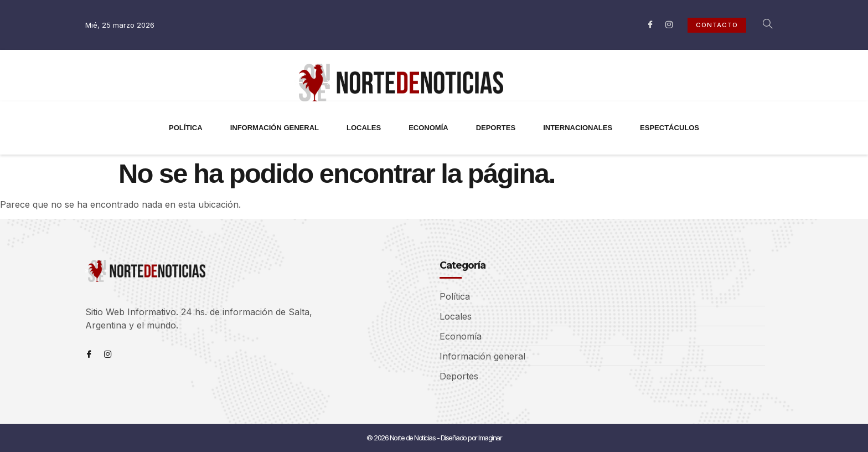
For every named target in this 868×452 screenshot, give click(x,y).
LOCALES (364, 128)
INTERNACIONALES (578, 128)
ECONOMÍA (428, 128)
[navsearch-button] (762, 25)
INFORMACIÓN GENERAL (275, 128)
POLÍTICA (186, 128)
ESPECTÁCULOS (670, 128)
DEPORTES (496, 128)
